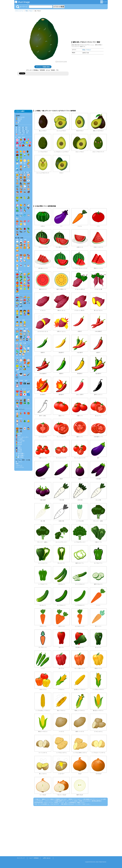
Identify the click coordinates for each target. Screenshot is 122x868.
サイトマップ (21, 858)
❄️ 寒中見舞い (20, 453)
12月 (20, 133)
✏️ (28, 331)
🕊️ (28, 205)
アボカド (31, 11)
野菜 (27, 11)
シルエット (19, 465)
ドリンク (18, 263)
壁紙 (17, 464)
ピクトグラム (20, 467)
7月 (23, 129)
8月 (26, 129)
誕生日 (18, 411)
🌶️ (28, 280)
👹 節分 (18, 435)
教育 (17, 329)
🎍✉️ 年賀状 (20, 457)
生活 (21, 309)
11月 (27, 131)
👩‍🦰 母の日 (19, 443)
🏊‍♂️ (28, 366)
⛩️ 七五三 (19, 452)
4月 (23, 127)
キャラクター (19, 398)
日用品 (21, 381)
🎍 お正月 (19, 434)
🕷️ (21, 431)
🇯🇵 (25, 394)
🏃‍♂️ (25, 337)
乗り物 (17, 295)
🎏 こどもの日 (20, 117)
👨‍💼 (17, 323)
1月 (24, 133)
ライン (20, 462)
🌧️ (21, 163)
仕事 (23, 320)
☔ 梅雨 (18, 121)
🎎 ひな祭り (19, 439)
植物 (19, 137)
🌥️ (17, 163)
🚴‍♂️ (28, 300)
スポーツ (18, 358)
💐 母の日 (19, 119)
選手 (23, 358)
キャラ (20, 172)
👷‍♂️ (25, 323)
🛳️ (21, 305)
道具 (26, 381)
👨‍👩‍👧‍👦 (17, 317)
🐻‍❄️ (28, 181)
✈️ (28, 303)
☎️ (21, 383)
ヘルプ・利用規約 (34, 858)
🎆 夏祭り (19, 448)
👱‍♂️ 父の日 (19, 444)
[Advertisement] (87, 26)
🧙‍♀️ (28, 428)
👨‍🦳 (21, 314)
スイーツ (18, 253)
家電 (17, 381)
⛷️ (17, 369)
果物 (20, 272)
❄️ (25, 163)
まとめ (104, 2)
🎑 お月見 (19, 450)
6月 (19, 129)
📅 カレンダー (20, 135)
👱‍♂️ (17, 314)
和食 (17, 240)
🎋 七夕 (18, 446)
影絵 (28, 172)
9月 (19, 131)
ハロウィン (19, 426)
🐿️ (21, 189)
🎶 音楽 (18, 372)
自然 (23, 137)
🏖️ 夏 (17, 123)
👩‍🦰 (28, 311)
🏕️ (25, 369)
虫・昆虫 (18, 226)
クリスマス (19, 419)
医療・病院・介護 (21, 343)
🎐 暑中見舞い (20, 455)
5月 (26, 127)
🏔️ (25, 166)
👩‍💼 (21, 323)
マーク (24, 389)
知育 (27, 329)
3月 (19, 127)
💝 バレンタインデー (22, 437)
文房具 (22, 329)
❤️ (21, 348)
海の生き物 (19, 213)
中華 (25, 240)
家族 (17, 309)
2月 (27, 133)
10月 (23, 131)
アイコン (18, 389)
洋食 (21, 240)
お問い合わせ (47, 858)
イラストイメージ (19, 11)
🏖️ (28, 166)
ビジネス (18, 320)
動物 (17, 172)
